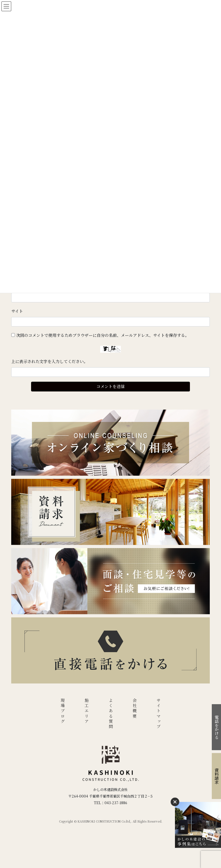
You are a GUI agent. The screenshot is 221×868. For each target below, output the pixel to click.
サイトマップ (159, 714)
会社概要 (135, 709)
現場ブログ (63, 711)
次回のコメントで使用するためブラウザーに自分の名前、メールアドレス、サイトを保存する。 (103, 335)
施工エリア (87, 711)
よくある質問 (111, 714)
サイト (17, 311)
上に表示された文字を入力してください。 (49, 361)
